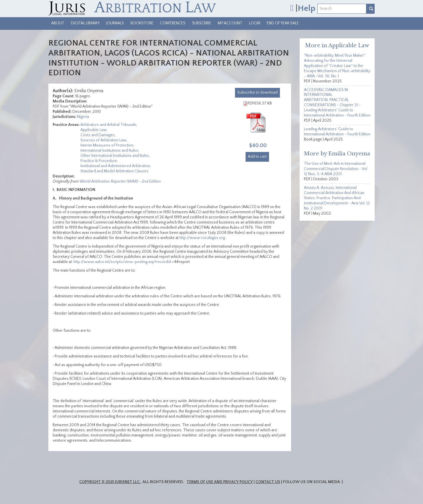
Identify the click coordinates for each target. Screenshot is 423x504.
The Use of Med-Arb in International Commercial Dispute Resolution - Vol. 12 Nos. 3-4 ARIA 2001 (336, 169)
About (58, 23)
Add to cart (257, 157)
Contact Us (268, 482)
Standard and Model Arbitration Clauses (114, 171)
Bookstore (142, 23)
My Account (230, 23)
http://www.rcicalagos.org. (203, 238)
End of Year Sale (283, 23)
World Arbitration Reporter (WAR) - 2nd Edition (120, 181)
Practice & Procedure (99, 161)
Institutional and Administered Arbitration (115, 166)
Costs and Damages (98, 135)
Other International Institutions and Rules (115, 156)
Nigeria (83, 117)
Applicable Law (94, 130)
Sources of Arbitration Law (103, 140)
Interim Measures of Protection (107, 145)
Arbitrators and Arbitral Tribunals (108, 125)
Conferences (173, 23)
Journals (115, 23)
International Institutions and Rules (109, 151)
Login (255, 23)
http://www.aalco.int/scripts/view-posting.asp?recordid (122, 262)
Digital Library (85, 23)
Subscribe (202, 23)
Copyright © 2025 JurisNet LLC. (110, 482)
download (257, 92)
